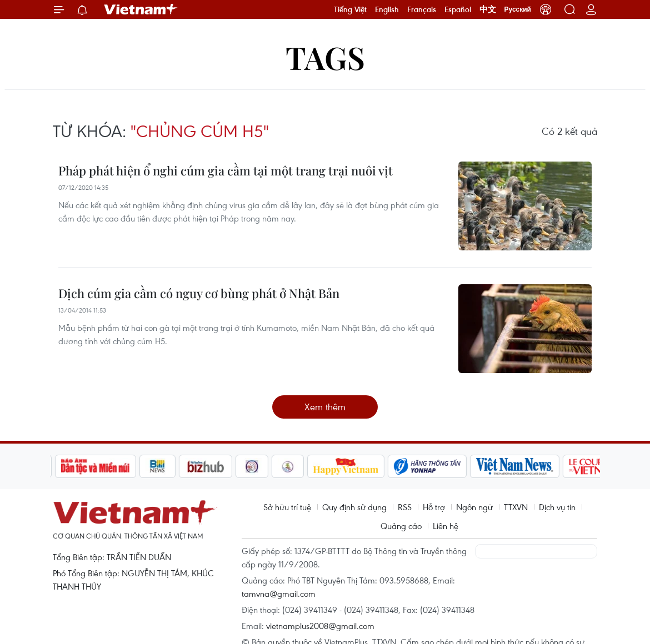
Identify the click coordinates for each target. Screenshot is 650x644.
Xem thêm (325, 407)
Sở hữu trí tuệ (287, 507)
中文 (488, 9)
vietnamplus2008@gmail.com (320, 626)
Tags (325, 57)
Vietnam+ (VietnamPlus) (141, 9)
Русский (518, 9)
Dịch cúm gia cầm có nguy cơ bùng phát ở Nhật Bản (199, 293)
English (387, 9)
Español (458, 9)
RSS (405, 507)
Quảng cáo (401, 526)
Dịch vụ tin (557, 507)
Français (422, 9)
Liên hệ (446, 526)
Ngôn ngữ (474, 507)
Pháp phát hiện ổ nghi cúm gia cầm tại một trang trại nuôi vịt (226, 170)
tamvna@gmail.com (279, 593)
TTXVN (516, 507)
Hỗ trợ (434, 507)
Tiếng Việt (350, 9)
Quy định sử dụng (354, 507)
